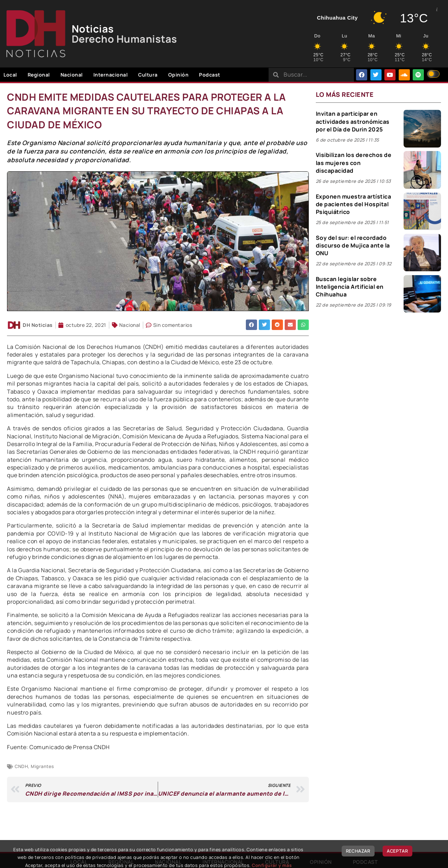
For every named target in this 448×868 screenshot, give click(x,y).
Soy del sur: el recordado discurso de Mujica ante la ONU (353, 246)
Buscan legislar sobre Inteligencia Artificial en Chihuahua (350, 287)
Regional (39, 75)
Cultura (148, 75)
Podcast (210, 75)
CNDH (21, 766)
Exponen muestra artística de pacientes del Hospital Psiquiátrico (354, 204)
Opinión (179, 75)
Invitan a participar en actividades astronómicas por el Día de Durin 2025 (353, 121)
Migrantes (42, 766)
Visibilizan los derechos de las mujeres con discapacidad (354, 163)
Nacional (72, 75)
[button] (251, 325)
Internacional (111, 75)
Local (10, 75)
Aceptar (397, 851)
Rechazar (358, 851)
